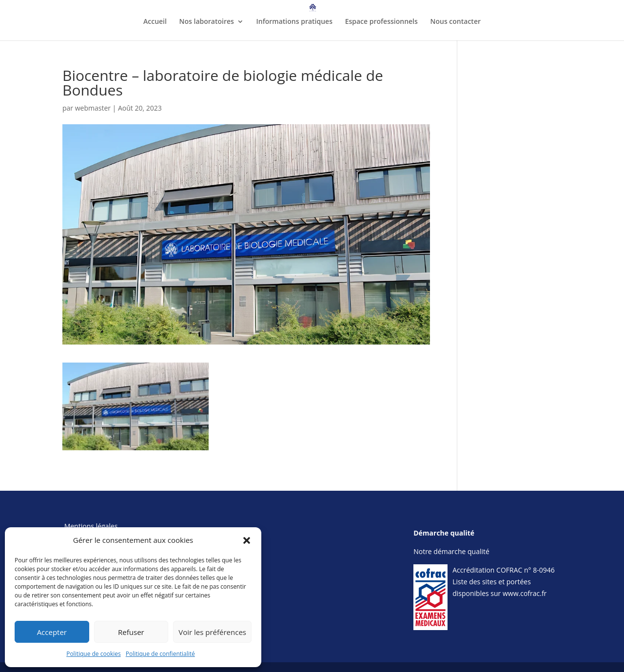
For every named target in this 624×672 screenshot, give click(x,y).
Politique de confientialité (160, 654)
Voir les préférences (212, 632)
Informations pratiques (294, 22)
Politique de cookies (94, 654)
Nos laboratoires (207, 22)
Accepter (52, 632)
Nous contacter (455, 22)
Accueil (155, 22)
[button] (247, 540)
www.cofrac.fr (525, 593)
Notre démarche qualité (451, 551)
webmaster (93, 108)
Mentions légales (91, 526)
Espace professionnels (381, 22)
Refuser (131, 632)
